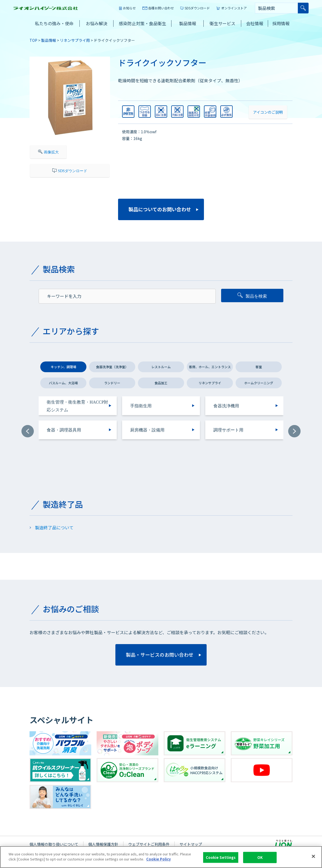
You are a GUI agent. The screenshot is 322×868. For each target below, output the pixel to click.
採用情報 (281, 23)
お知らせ (129, 8)
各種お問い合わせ (161, 8)
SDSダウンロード (197, 8)
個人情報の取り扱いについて (54, 844)
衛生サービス (222, 23)
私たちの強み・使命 (54, 23)
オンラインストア (234, 8)
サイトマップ (191, 844)
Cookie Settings (221, 858)
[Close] (313, 857)
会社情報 (255, 23)
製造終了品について (54, 527)
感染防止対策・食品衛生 (142, 23)
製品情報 (188, 23)
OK (260, 858)
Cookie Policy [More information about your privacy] (158, 860)
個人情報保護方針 (103, 844)
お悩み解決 (97, 23)
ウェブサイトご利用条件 (149, 844)
